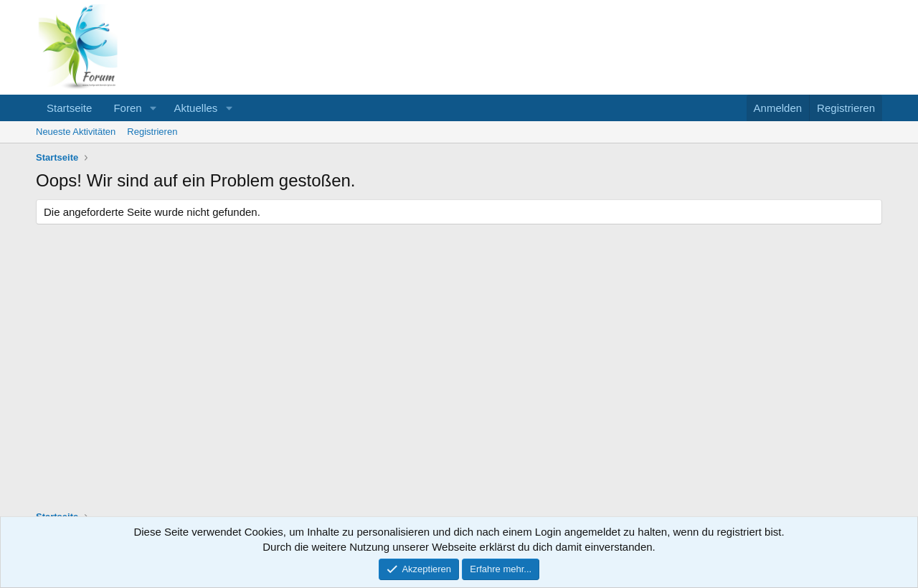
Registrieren (152, 132)
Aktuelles (195, 108)
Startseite (69, 108)
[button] (153, 108)
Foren (127, 108)
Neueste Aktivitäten (76, 132)
